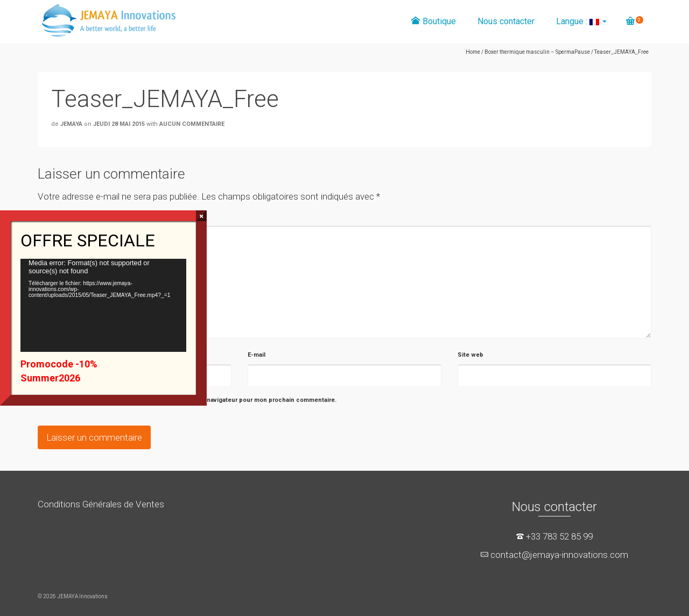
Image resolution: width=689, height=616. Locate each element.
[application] (103, 306)
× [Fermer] (202, 216)
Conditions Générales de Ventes (101, 504)
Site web (470, 355)
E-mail (256, 355)
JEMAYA (71, 124)
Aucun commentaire (192, 124)
